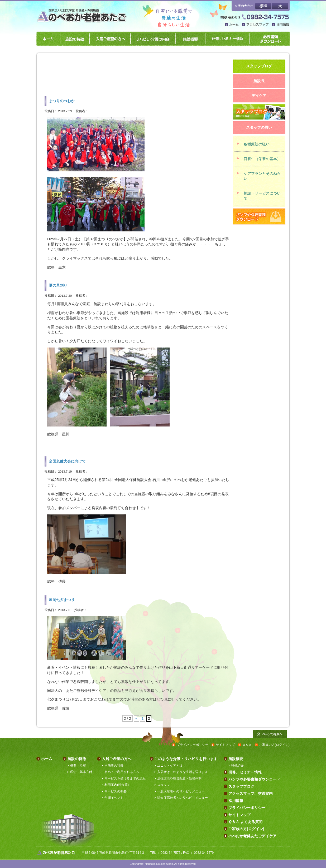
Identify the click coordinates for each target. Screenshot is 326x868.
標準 (263, 6)
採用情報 (281, 25)
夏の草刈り (58, 285)
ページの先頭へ (270, 734)
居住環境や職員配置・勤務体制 (179, 778)
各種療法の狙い (257, 144)
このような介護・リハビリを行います (186, 759)
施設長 (259, 81)
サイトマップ (225, 745)
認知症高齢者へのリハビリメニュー (183, 798)
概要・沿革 (78, 766)
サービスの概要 (116, 791)
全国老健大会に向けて (67, 461)
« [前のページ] (136, 718)
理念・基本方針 (81, 772)
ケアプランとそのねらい (262, 176)
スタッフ (164, 785)
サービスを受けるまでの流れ (125, 778)
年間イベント (114, 798)
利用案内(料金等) (117, 785)
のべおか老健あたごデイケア (252, 836)
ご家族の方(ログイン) (274, 745)
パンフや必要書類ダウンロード (269, 39)
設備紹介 (237, 766)
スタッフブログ (241, 786)
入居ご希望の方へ (109, 39)
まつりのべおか (62, 101)
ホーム (232, 25)
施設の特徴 (74, 39)
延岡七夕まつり (62, 600)
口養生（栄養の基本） (262, 159)
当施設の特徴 (114, 766)
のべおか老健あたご (83, 13)
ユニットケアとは (170, 766)
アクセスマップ (256, 25)
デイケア (259, 96)
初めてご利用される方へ (122, 772)
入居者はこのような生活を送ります (183, 772)
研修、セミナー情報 (226, 39)
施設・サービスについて (262, 196)
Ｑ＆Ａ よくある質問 (245, 822)
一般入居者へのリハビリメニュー (181, 791)
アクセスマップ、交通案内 (251, 793)
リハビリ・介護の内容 (152, 39)
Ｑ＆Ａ (247, 745)
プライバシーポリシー (193, 745)
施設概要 (189, 39)
